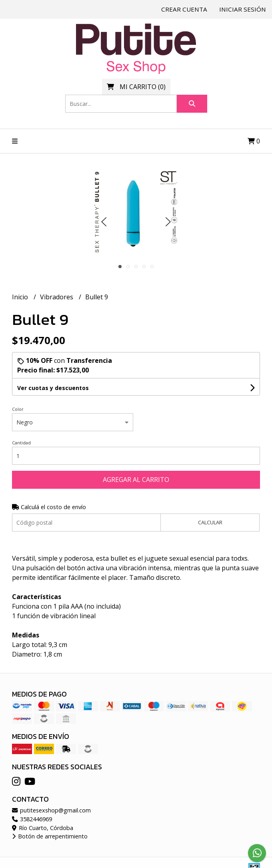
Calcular (210, 522)
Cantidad (21, 443)
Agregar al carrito (136, 480)
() (136, 87)
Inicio (21, 297)
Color (18, 409)
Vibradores (57, 297)
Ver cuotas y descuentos (53, 388)
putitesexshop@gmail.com (51, 810)
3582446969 (32, 819)
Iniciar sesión (243, 9)
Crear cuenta (184, 9)
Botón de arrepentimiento (50, 836)
